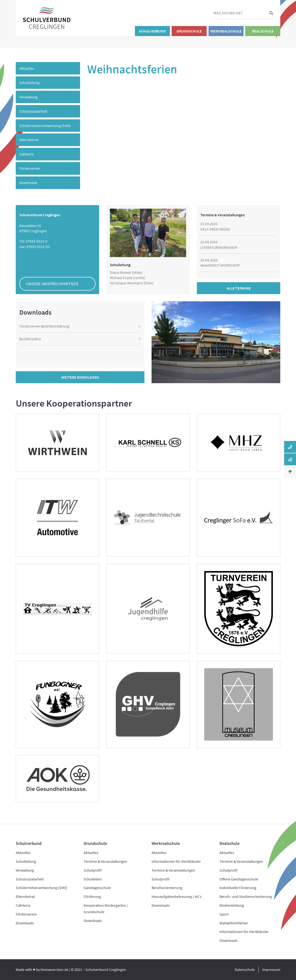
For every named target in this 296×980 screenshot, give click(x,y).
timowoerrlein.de (54, 969)
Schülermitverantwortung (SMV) (45, 126)
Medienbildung (232, 905)
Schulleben (93, 879)
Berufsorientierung (167, 888)
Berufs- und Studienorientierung (246, 896)
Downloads (28, 183)
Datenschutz (245, 969)
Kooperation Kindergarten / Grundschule (106, 908)
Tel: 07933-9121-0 (33, 241)
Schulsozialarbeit (33, 111)
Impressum (271, 969)
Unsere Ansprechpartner (52, 284)
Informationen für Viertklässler (176, 861)
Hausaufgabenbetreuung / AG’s (177, 896)
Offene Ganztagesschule (239, 879)
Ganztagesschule (97, 888)
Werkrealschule (226, 31)
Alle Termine (239, 288)
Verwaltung (28, 97)
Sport (224, 914)
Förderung (92, 896)
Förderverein (30, 168)
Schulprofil (93, 870)
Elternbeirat (29, 140)
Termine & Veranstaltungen (105, 861)
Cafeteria (27, 154)
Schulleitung (29, 83)
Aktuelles (27, 68)
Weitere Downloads (80, 377)
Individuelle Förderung (238, 888)
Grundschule (189, 31)
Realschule (263, 31)
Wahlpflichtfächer (234, 923)
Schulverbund (152, 31)
